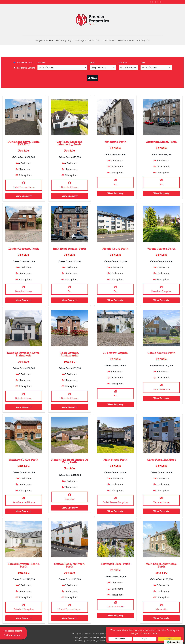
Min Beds (123, 63)
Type (143, 63)
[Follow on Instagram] (153, 2)
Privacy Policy (78, 633)
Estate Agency (64, 40)
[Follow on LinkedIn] (158, 2)
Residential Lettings (24, 68)
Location (41, 63)
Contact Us (109, 41)
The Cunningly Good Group (98, 640)
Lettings (81, 40)
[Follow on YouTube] (161, 2)
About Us (94, 40)
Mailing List (143, 41)
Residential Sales (23, 63)
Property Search (44, 41)
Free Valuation (126, 41)
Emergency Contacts (104, 633)
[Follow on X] (156, 2)
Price (92, 63)
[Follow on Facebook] (151, 2)
